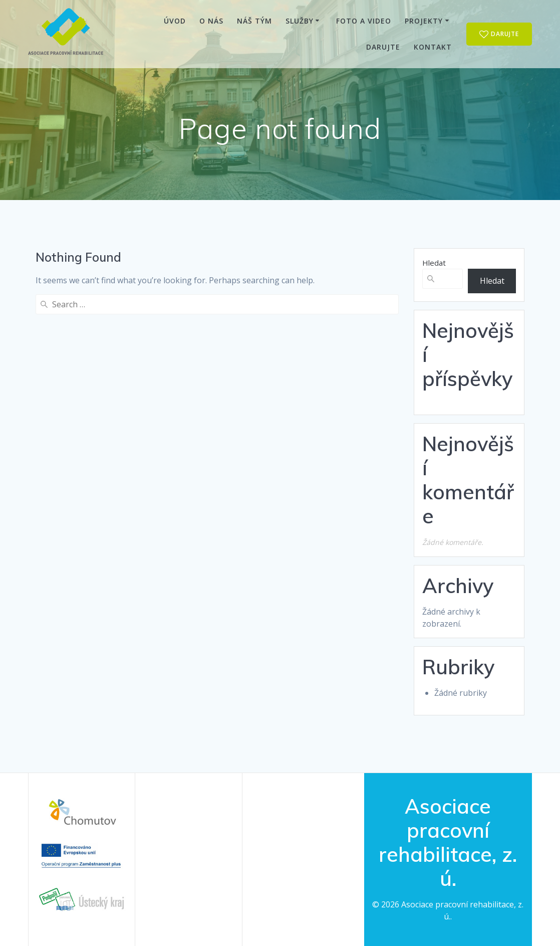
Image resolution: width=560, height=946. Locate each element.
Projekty (424, 21)
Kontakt (433, 47)
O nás (211, 21)
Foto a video (364, 21)
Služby (300, 21)
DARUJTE (499, 34)
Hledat (434, 263)
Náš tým (254, 21)
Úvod (175, 21)
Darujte (383, 47)
